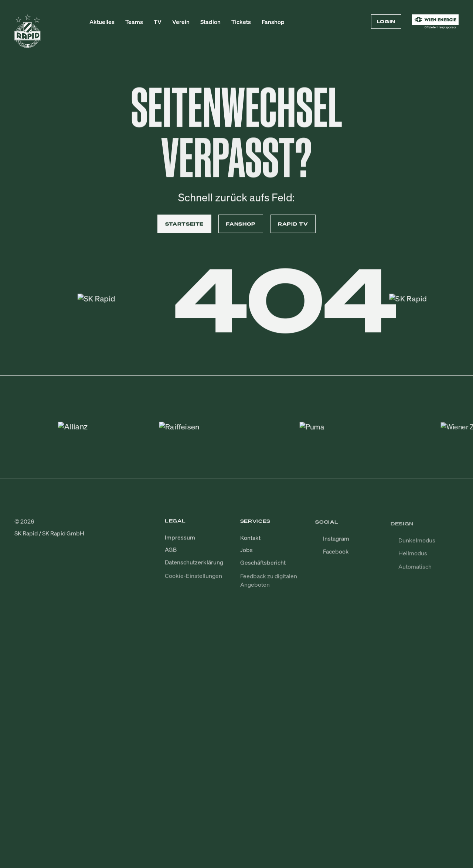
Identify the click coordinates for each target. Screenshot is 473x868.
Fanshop (273, 22)
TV (158, 22)
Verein (181, 22)
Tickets (241, 22)
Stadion (210, 22)
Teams (134, 22)
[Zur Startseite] (28, 34)
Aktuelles (102, 22)
